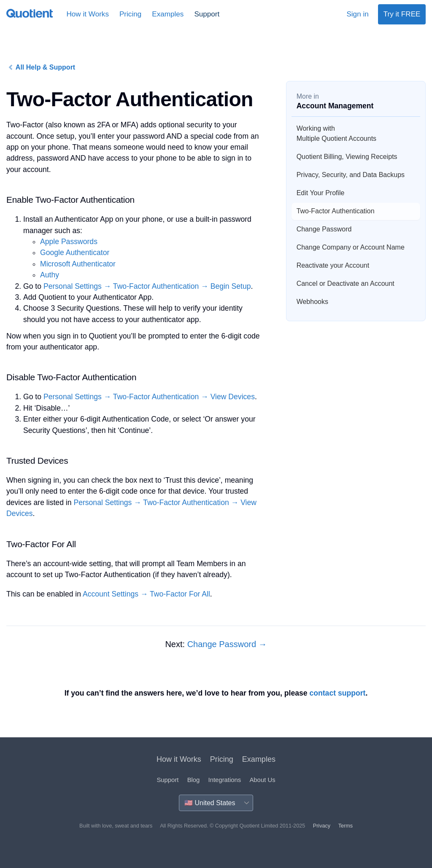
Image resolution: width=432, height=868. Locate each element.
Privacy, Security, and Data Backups (351, 175)
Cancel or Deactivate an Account (346, 284)
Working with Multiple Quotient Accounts (336, 133)
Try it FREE (402, 14)
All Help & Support (42, 67)
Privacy (322, 826)
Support (207, 14)
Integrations (225, 780)
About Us (262, 780)
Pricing (130, 14)
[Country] (216, 803)
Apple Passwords (69, 242)
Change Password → (227, 644)
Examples (168, 14)
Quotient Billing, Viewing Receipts (347, 157)
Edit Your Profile (321, 193)
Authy (50, 275)
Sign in (357, 14)
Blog (194, 780)
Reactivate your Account (333, 265)
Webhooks (312, 302)
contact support (337, 693)
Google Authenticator (75, 253)
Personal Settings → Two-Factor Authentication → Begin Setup (147, 286)
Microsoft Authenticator (78, 264)
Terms (346, 826)
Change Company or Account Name (351, 247)
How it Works (88, 14)
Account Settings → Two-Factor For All (146, 594)
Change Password (324, 229)
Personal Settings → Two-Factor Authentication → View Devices (149, 397)
